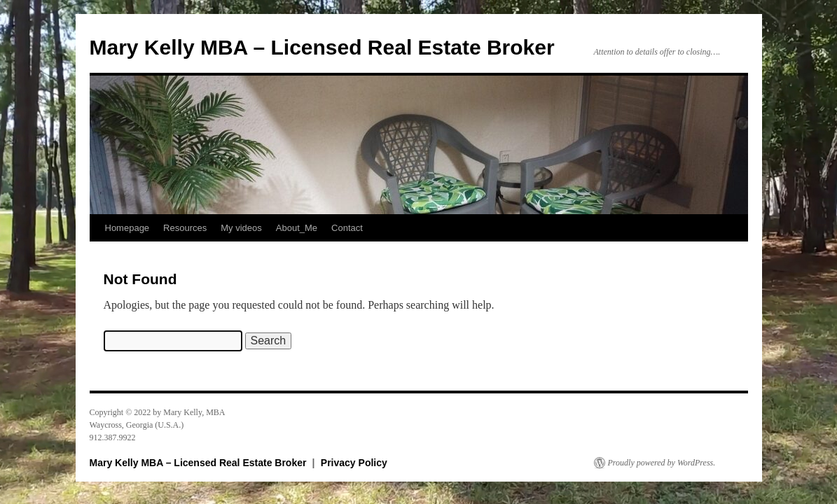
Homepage (127, 228)
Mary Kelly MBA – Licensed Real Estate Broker (322, 47)
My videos (241, 228)
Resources (185, 228)
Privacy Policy (354, 463)
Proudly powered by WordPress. (662, 463)
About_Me (297, 228)
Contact (347, 228)
